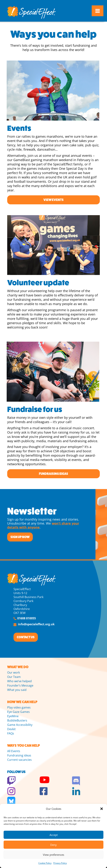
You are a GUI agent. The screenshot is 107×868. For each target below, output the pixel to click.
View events (54, 200)
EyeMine (13, 716)
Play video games (19, 707)
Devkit (11, 729)
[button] (102, 809)
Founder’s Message (20, 685)
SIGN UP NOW (20, 537)
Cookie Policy (45, 863)
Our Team (14, 677)
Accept (54, 835)
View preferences (54, 855)
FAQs (11, 733)
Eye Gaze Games (18, 712)
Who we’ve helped (19, 681)
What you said (17, 690)
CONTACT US (26, 637)
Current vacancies (19, 760)
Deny (54, 845)
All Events (14, 751)
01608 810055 (27, 618)
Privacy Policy (60, 863)
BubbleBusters (17, 720)
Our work (14, 672)
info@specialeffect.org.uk (36, 624)
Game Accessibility (20, 725)
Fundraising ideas (54, 474)
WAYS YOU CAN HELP (24, 746)
